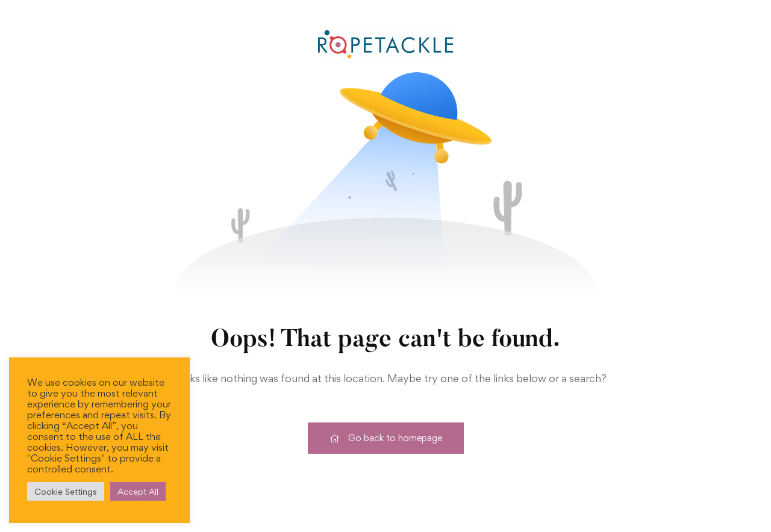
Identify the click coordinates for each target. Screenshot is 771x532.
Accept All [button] (138, 491)
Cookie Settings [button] (66, 491)
